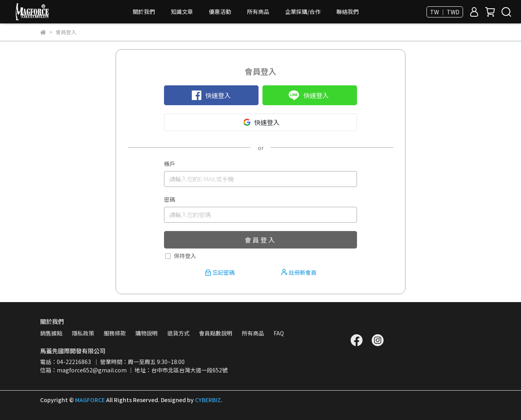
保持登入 (185, 256)
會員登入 (260, 240)
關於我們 (144, 12)
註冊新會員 (299, 272)
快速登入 (211, 95)
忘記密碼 (220, 272)
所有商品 (258, 12)
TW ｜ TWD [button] (445, 12)
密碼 (170, 199)
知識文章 (182, 12)
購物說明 (147, 333)
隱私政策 (83, 333)
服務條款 (115, 333)
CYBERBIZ (208, 400)
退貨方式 (178, 333)
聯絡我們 (347, 12)
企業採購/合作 (303, 12)
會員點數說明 (216, 333)
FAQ (279, 333)
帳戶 (170, 164)
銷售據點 (51, 333)
